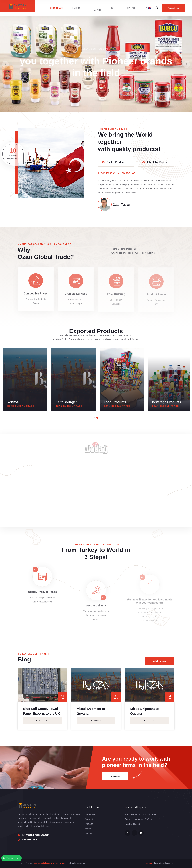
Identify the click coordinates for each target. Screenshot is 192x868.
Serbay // (149, 863)
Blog (114, 8)
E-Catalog (98, 8)
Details (42, 721)
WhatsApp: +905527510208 (173, 8)
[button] (95, 418)
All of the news (160, 661)
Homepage (90, 814)
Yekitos (59, 402)
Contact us (115, 776)
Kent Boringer (113, 402)
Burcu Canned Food (21, 402)
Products (78, 8)
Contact (131, 8)
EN (148, 8)
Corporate (57, 8)
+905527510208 (29, 840)
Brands (88, 829)
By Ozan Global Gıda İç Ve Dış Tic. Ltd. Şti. (51, 863)
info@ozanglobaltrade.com (35, 835)
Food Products (162, 402)
